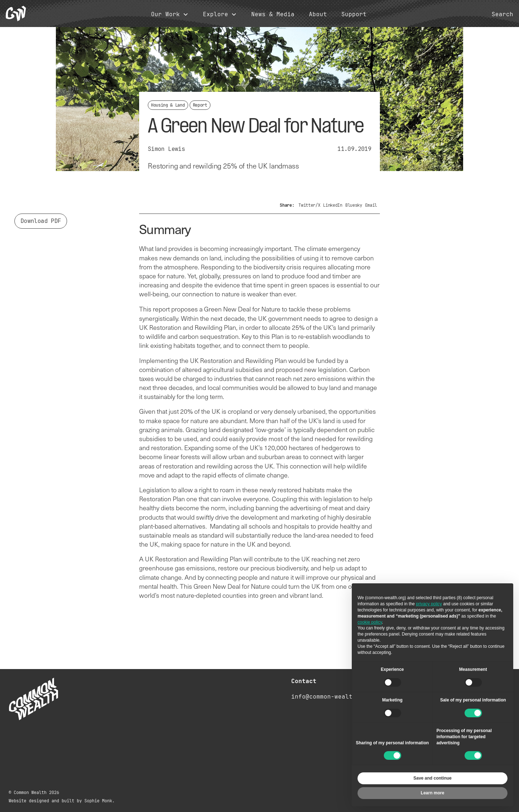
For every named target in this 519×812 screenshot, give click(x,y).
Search (502, 14)
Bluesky (354, 205)
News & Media (273, 14)
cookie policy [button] (370, 622)
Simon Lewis (166, 149)
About (318, 14)
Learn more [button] (432, 793)
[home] (16, 14)
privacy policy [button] (429, 604)
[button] (170, 15)
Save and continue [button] (432, 778)
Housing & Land (168, 105)
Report (200, 105)
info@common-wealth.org (331, 697)
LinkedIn (332, 205)
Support (354, 14)
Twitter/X (309, 205)
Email (371, 205)
